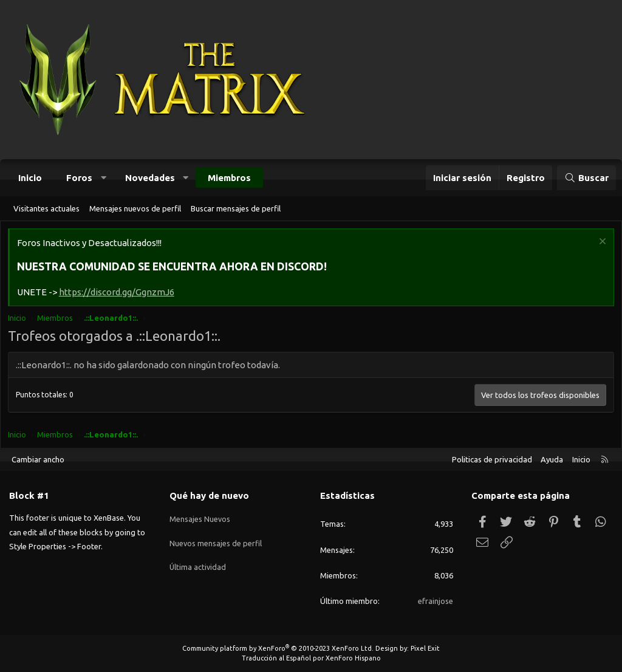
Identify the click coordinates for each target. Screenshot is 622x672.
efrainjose (436, 601)
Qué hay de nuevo (209, 496)
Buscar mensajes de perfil (236, 208)
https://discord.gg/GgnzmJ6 (118, 294)
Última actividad (198, 561)
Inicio (30, 178)
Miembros (229, 178)
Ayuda (552, 459)
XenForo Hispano (353, 658)
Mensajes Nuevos (200, 517)
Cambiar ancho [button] (38, 459)
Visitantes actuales (46, 208)
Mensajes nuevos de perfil (135, 208)
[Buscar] (586, 178)
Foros (79, 178)
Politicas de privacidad (492, 459)
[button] (104, 178)
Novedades (150, 178)
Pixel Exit (425, 648)
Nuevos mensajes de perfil (216, 539)
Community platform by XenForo (278, 648)
